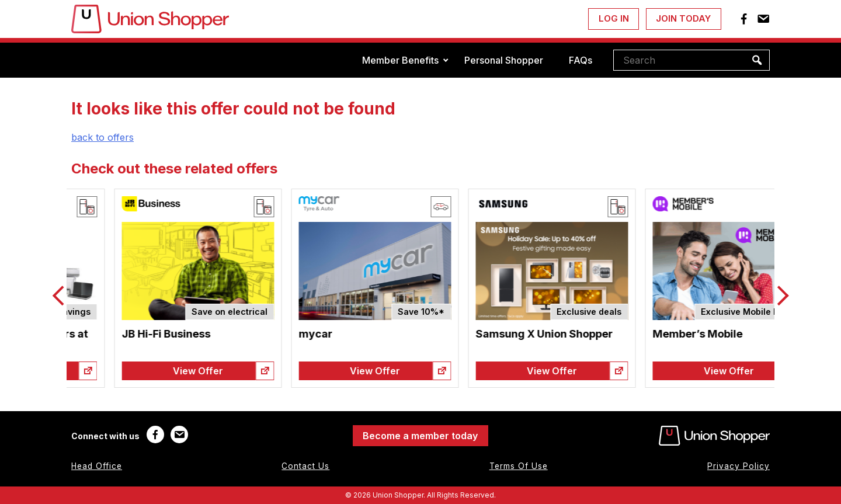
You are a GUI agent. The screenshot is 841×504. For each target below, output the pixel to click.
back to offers (102, 137)
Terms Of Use (519, 466)
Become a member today (420, 436)
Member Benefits (400, 60)
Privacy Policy (739, 466)
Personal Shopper (504, 60)
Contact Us (305, 466)
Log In (614, 18)
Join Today (683, 18)
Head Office (97, 466)
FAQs (581, 60)
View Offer (155, 371)
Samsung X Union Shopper (678, 334)
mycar (450, 334)
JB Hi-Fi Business (300, 334)
